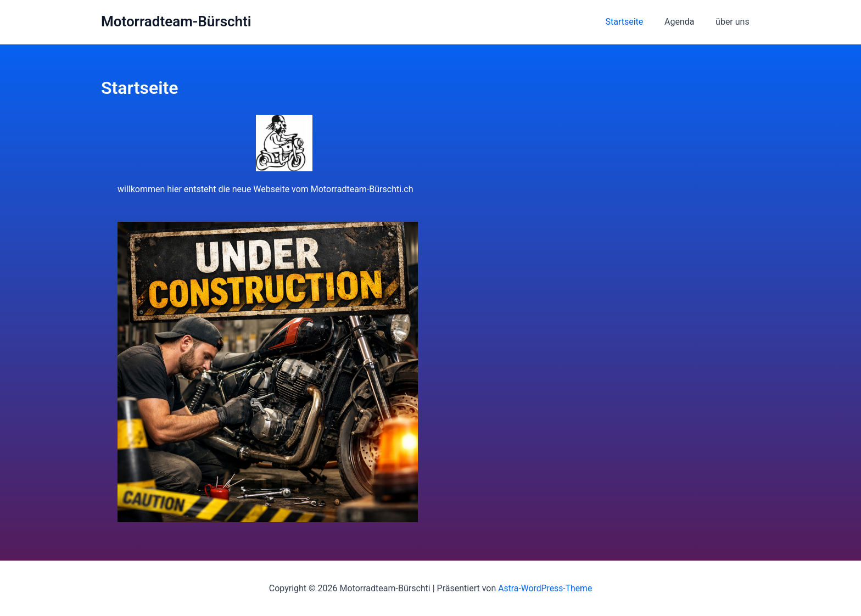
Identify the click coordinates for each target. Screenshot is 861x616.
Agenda (685, 22)
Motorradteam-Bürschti (176, 21)
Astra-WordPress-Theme (545, 588)
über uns (734, 22)
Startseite (633, 22)
